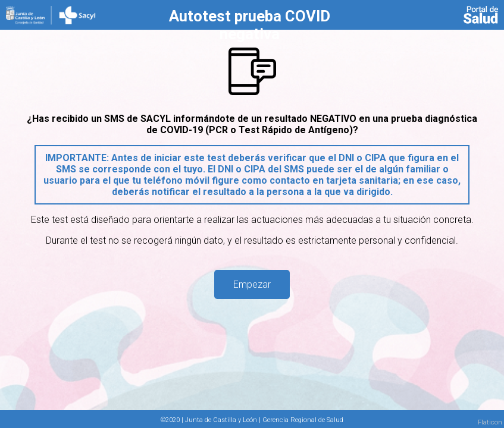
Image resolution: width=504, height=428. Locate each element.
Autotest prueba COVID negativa (250, 25)
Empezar (252, 284)
